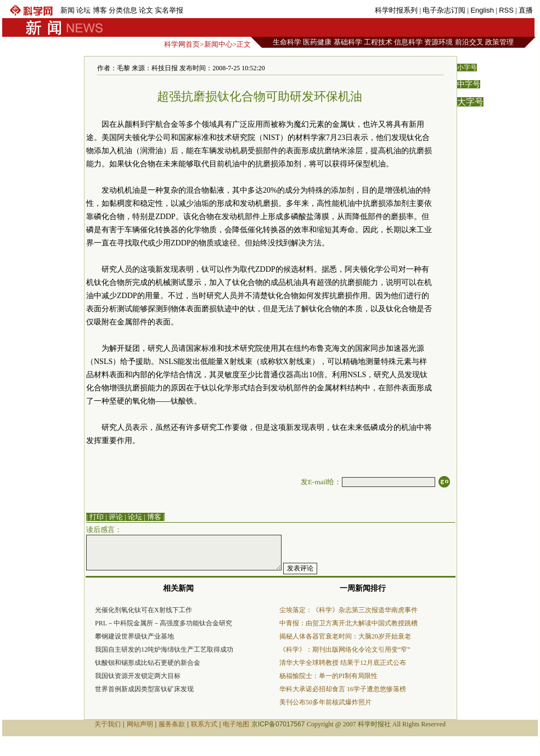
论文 (146, 10)
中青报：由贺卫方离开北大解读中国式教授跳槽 (348, 623)
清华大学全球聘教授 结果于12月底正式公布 (343, 663)
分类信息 (123, 10)
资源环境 (438, 42)
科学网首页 (182, 44)
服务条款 (172, 724)
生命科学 (287, 42)
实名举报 (169, 10)
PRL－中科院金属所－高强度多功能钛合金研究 (164, 623)
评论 (116, 517)
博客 (100, 10)
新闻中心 (218, 44)
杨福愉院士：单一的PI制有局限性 (328, 676)
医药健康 (317, 42)
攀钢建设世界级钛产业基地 (134, 636)
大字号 (470, 102)
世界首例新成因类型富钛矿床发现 (144, 689)
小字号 (467, 68)
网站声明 (140, 724)
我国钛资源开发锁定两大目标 (138, 676)
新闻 (67, 10)
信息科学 (408, 42)
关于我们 (108, 724)
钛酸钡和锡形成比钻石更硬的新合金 (148, 663)
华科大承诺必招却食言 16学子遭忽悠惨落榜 (343, 689)
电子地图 (236, 724)
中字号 (469, 84)
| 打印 (95, 517)
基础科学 (348, 42)
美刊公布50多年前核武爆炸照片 (325, 702)
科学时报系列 (396, 10)
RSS (506, 10)
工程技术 (378, 42)
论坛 (83, 10)
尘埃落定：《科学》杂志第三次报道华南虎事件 (348, 610)
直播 (526, 10)
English (482, 10)
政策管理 (499, 42)
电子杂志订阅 (444, 10)
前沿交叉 (469, 42)
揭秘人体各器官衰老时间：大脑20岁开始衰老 (345, 636)
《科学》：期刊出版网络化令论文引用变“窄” (345, 649)
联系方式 (204, 724)
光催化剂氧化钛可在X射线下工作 (144, 610)
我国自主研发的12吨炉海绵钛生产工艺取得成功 (164, 649)
